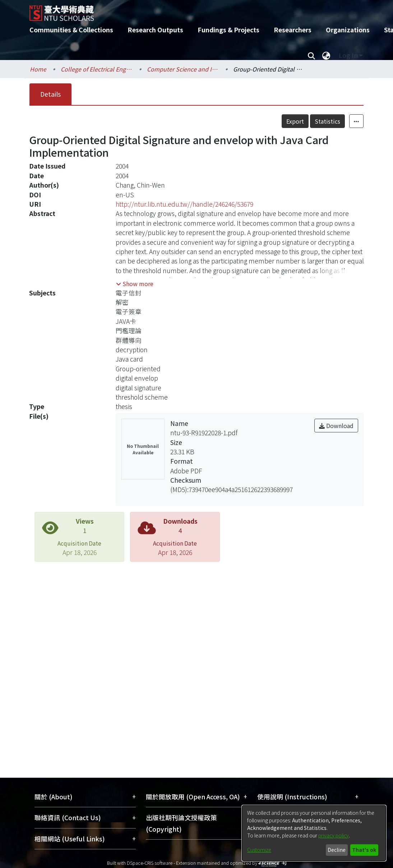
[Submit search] (311, 55)
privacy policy (334, 835)
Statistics (327, 121)
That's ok (364, 850)
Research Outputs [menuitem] (155, 30)
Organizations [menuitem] (348, 30)
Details (50, 94)
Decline (337, 850)
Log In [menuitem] (348, 55)
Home (38, 69)
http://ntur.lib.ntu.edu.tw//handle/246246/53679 (184, 204)
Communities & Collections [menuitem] (71, 30)
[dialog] (314, 833)
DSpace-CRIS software (150, 863)
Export (295, 121)
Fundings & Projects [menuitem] (228, 30)
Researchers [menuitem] (293, 30)
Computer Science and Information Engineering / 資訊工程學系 (183, 69)
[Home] (190, 10)
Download (336, 426)
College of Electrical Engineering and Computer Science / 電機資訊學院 (97, 69)
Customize (259, 850)
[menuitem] (326, 55)
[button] (135, 284)
